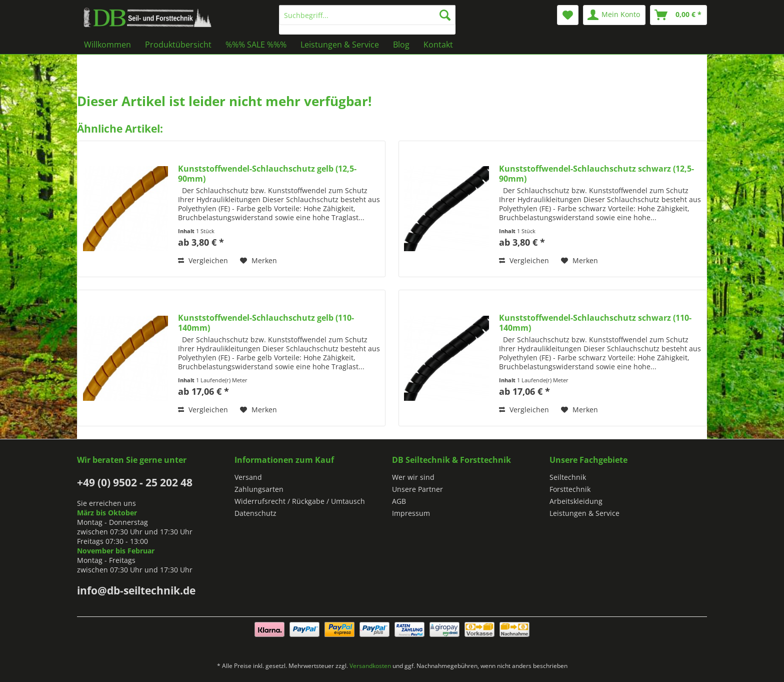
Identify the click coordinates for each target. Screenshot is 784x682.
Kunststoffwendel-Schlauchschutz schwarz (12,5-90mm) (596, 174)
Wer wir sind (413, 477)
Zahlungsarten (259, 489)
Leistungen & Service (584, 513)
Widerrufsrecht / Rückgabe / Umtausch (300, 501)
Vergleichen (203, 260)
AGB (399, 501)
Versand (248, 477)
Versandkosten (370, 666)
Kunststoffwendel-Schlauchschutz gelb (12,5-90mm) (267, 174)
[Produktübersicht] (178, 45)
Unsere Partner (417, 489)
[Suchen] (445, 15)
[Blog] (401, 45)
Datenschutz (255, 513)
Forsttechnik (570, 489)
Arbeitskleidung (576, 501)
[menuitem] (367, 20)
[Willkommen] (107, 45)
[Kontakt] (438, 45)
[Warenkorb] (678, 15)
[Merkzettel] (568, 15)
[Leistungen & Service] (340, 45)
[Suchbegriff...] (367, 15)
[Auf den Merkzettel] (258, 261)
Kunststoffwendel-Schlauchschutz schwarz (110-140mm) (595, 323)
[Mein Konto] (614, 15)
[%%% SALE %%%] (256, 45)
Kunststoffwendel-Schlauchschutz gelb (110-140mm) (266, 323)
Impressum (411, 513)
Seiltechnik (568, 477)
